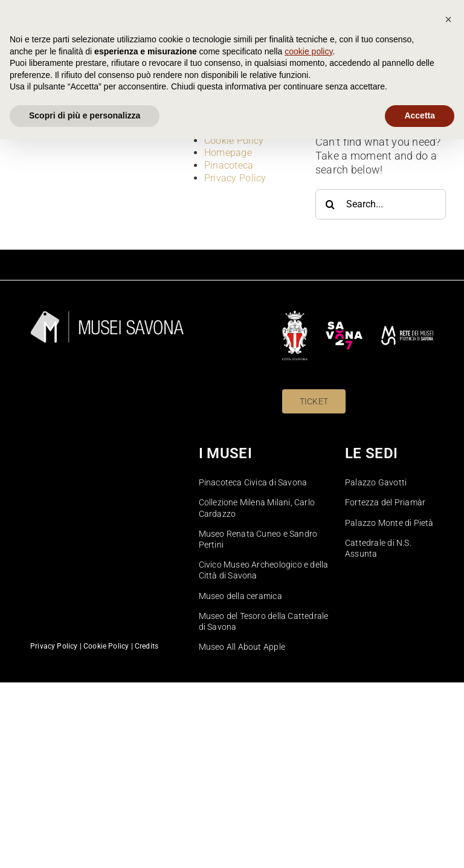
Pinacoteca (229, 165)
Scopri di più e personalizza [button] (85, 844)
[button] (448, 748)
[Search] (330, 204)
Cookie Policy (234, 141)
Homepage (228, 153)
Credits (147, 646)
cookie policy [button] (308, 780)
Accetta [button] (420, 844)
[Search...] (381, 204)
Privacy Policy (235, 178)
